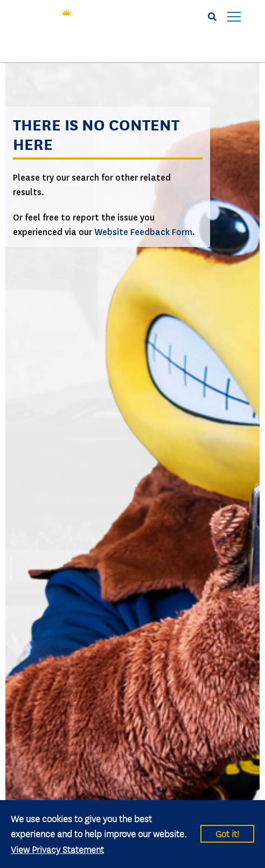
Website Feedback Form (143, 232)
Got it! (227, 833)
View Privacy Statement (57, 849)
